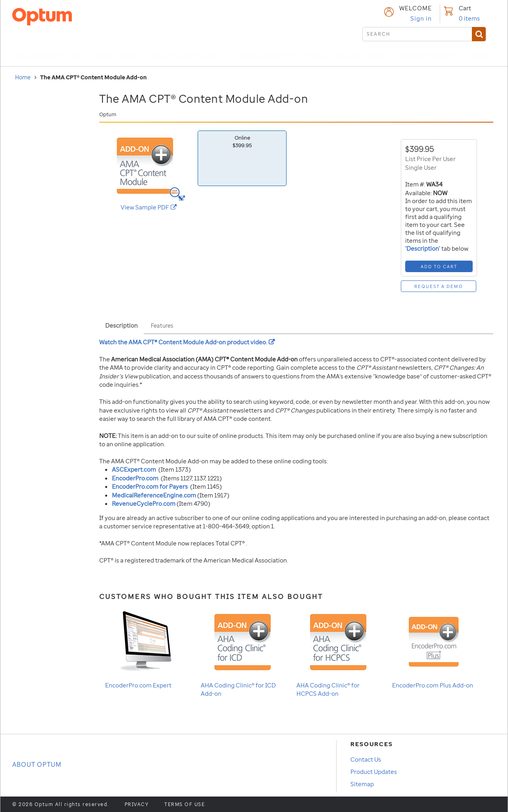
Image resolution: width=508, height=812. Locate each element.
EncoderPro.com (135, 478)
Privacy (137, 804)
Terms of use (185, 804)
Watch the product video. (187, 342)
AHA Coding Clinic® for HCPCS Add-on (334, 652)
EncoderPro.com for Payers (150, 486)
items (469, 18)
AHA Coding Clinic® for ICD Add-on (238, 652)
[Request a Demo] (439, 286)
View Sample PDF (156, 207)
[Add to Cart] (439, 266)
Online (242, 141)
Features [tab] (162, 325)
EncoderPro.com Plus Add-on (433, 648)
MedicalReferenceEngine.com (154, 495)
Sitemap (362, 784)
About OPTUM (37, 764)
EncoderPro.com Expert (142, 648)
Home (23, 77)
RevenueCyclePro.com (144, 503)
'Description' (423, 248)
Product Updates (374, 772)
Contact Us (366, 759)
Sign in (421, 18)
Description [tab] (121, 325)
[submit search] (424, 34)
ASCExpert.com (134, 469)
